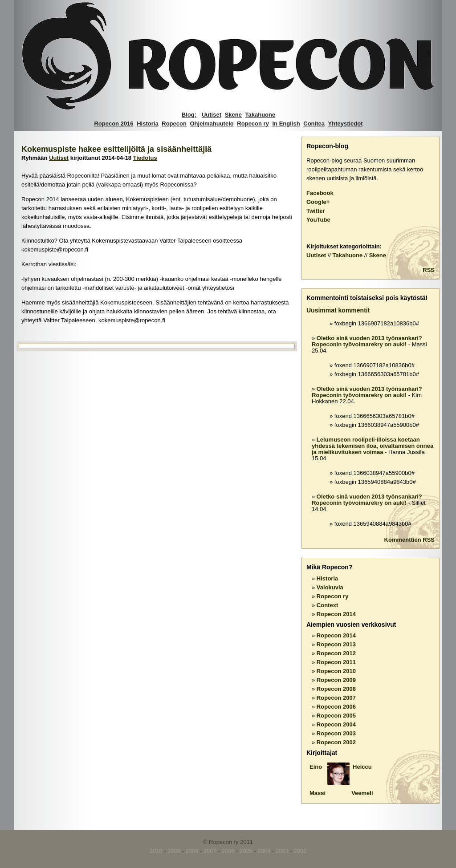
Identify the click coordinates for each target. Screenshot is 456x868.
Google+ (318, 202)
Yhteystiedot (346, 124)
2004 (264, 851)
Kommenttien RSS (409, 540)
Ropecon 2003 (336, 733)
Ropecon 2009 (336, 680)
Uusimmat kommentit (338, 310)
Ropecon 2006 (336, 707)
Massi (318, 793)
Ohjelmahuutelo (212, 124)
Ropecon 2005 (336, 716)
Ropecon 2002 (336, 742)
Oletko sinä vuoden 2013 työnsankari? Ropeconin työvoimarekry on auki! (367, 341)
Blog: (189, 115)
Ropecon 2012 (336, 653)
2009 (174, 851)
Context (327, 605)
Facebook (320, 193)
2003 (282, 851)
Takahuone (261, 115)
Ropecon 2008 (336, 689)
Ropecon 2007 (336, 698)
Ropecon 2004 (336, 724)
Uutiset (212, 115)
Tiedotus (145, 158)
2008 (192, 851)
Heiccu (362, 767)
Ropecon (174, 124)
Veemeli (362, 793)
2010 (156, 851)
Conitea (314, 124)
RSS (429, 270)
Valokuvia (330, 587)
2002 (300, 851)
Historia (147, 124)
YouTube (318, 220)
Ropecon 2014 (336, 614)
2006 (228, 851)
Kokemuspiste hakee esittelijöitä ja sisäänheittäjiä (116, 149)
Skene (233, 115)
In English (286, 124)
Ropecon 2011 (336, 662)
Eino (316, 767)
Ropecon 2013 (336, 644)
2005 (246, 851)
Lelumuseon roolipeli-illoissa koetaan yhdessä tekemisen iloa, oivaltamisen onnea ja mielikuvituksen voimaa (373, 446)
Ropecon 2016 (114, 124)
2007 (210, 851)
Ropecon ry (253, 124)
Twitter (316, 211)
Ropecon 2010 (336, 671)
